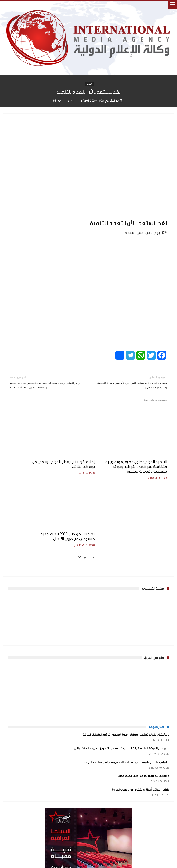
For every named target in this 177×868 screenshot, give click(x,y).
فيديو (89, 84)
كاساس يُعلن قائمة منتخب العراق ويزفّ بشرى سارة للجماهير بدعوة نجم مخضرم (131, 382)
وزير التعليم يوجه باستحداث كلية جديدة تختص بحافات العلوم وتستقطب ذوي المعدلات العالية (46, 382)
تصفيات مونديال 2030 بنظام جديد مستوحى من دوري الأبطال (37, 454)
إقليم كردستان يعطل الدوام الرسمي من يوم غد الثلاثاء (91, 452)
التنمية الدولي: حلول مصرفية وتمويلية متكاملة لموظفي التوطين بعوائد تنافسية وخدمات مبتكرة (144, 456)
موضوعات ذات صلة (155, 400)
